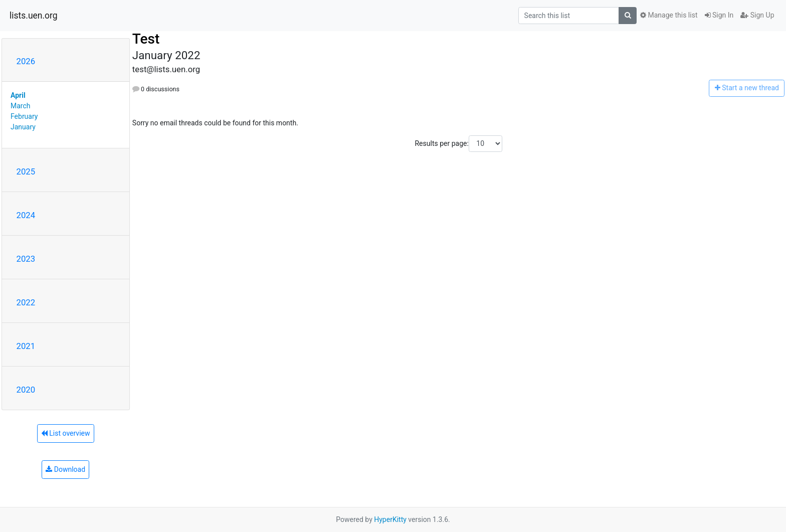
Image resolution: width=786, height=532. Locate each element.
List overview (66, 433)
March (21, 106)
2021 (26, 346)
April (18, 95)
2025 (26, 171)
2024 (26, 215)
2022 (26, 302)
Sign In (719, 15)
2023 (26, 259)
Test (146, 39)
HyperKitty (390, 519)
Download (65, 469)
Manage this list (669, 15)
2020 (26, 390)
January (23, 127)
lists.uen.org (34, 16)
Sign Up (757, 15)
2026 (26, 61)
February (24, 116)
